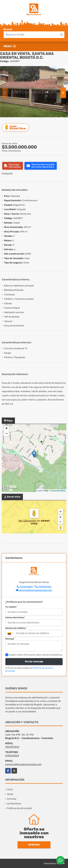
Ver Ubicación (28, 521)
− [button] (7, 434)
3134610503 (26, 587)
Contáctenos (14, 804)
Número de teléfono (16, 628)
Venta (10, 794)
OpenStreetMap (59, 491)
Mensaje (10, 639)
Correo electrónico (15, 617)
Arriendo (12, 799)
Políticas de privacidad (19, 808)
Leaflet (40, 491)
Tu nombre (12, 607)
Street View (16, 127)
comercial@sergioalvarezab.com (35, 590)
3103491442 (45, 587)
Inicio (10, 789)
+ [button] (7, 429)
